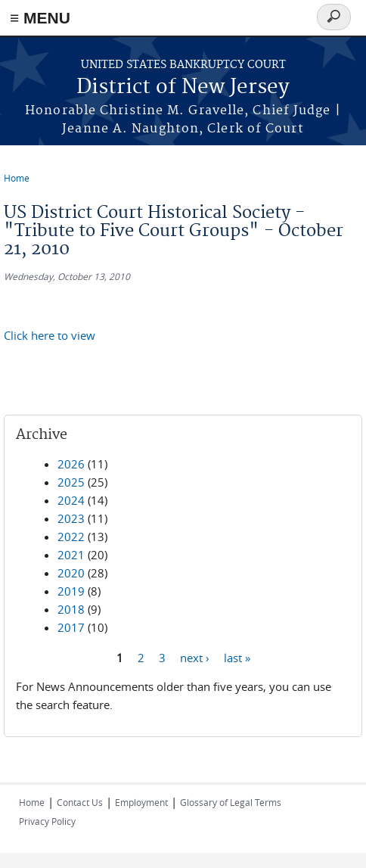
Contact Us (80, 802)
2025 (71, 482)
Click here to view (50, 335)
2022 (71, 537)
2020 (71, 573)
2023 (71, 518)
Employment (141, 802)
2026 (71, 464)
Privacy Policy (47, 821)
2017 (71, 627)
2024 (71, 500)
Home (17, 178)
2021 (71, 555)
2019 (71, 591)
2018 (71, 609)
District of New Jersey (183, 87)
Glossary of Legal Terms (231, 802)
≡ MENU (40, 18)
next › (195, 657)
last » (237, 657)
